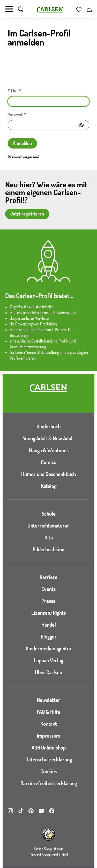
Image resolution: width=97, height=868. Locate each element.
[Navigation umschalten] (9, 9)
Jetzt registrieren (27, 214)
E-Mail (13, 91)
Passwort (15, 115)
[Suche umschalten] (21, 9)
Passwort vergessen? (24, 157)
